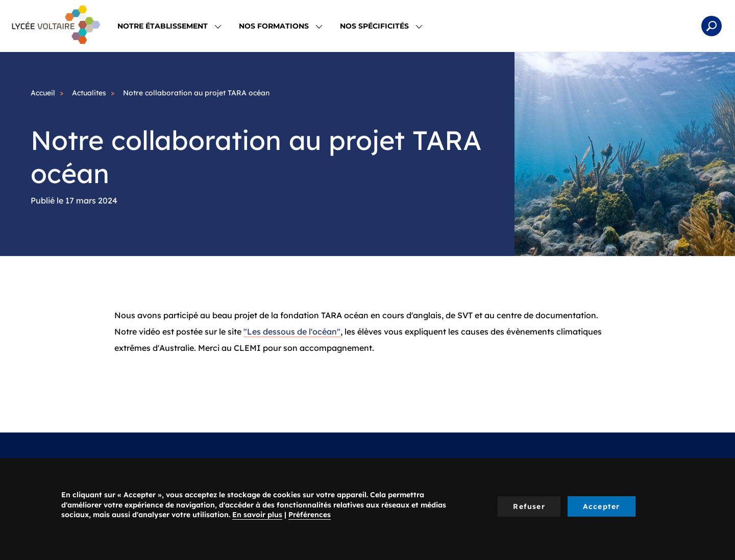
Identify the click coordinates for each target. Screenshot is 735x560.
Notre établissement (169, 26)
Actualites (89, 93)
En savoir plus (257, 515)
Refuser (529, 506)
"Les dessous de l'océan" (292, 332)
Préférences (310, 515)
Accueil (43, 93)
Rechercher (712, 26)
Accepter (602, 506)
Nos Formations (280, 26)
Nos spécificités (381, 26)
